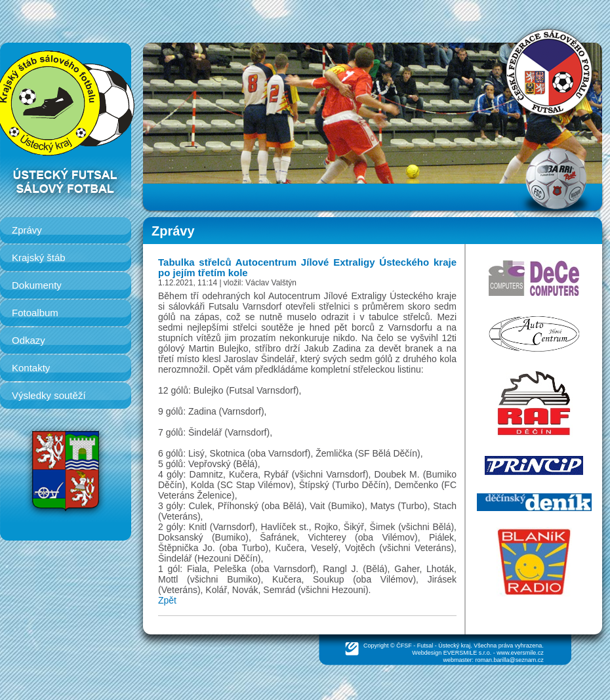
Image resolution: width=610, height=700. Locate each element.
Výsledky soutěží (49, 395)
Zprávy (27, 230)
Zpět (167, 600)
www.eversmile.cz (520, 653)
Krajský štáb (39, 257)
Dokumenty (37, 285)
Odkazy (29, 340)
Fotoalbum (35, 313)
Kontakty (31, 368)
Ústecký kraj (454, 646)
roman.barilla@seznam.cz (510, 660)
